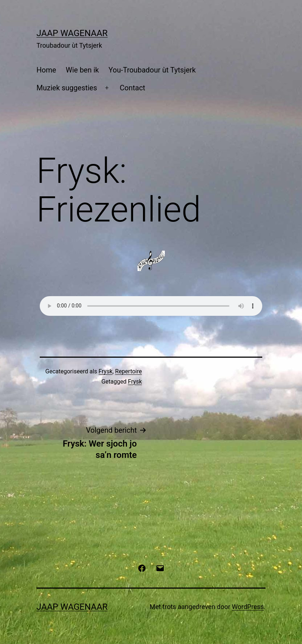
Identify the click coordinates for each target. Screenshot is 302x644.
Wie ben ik (82, 70)
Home (46, 70)
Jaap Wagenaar (72, 33)
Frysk (105, 371)
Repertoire (129, 371)
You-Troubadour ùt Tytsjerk (152, 70)
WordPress (248, 607)
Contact (132, 88)
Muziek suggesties (67, 88)
